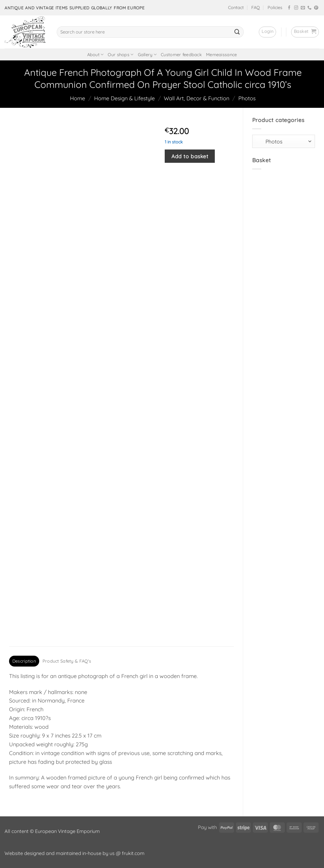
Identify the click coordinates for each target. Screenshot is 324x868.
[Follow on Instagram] (296, 8)
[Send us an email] (303, 8)
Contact (236, 8)
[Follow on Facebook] (289, 8)
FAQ (256, 8)
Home (78, 98)
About (95, 55)
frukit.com (133, 853)
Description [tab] (24, 661)
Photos (247, 98)
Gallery (147, 55)
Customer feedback (181, 55)
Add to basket (190, 156)
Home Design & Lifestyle (124, 98)
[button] (267, 32)
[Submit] (237, 32)
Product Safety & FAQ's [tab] (67, 661)
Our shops (121, 55)
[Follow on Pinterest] (316, 8)
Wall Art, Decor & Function (197, 98)
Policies (275, 8)
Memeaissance (221, 55)
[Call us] (310, 8)
